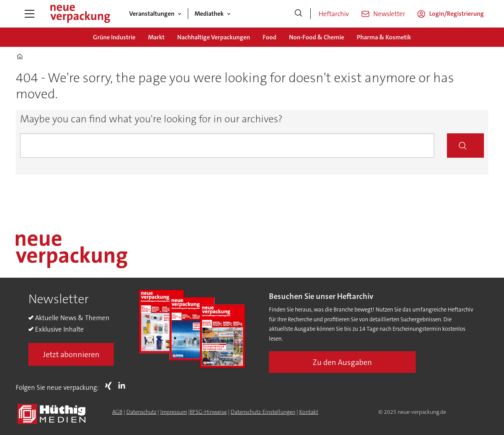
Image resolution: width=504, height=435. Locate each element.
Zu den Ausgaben (342, 362)
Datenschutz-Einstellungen (263, 412)
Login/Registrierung (457, 14)
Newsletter (389, 14)
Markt (156, 37)
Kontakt (309, 412)
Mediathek (209, 14)
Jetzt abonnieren (71, 354)
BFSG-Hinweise (208, 412)
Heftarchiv (334, 14)
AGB (117, 412)
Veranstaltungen (152, 14)
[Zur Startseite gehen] (80, 14)
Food (270, 37)
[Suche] (298, 14)
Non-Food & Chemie (317, 37)
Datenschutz (141, 412)
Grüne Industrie (114, 37)
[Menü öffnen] (30, 14)
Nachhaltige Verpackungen (214, 37)
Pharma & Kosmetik (384, 37)
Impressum (174, 412)
